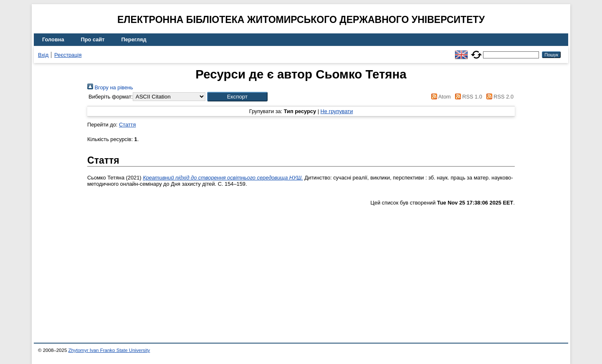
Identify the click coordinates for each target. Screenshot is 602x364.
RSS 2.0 (498, 97)
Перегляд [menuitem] (134, 39)
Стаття (127, 125)
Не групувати (337, 111)
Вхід (43, 55)
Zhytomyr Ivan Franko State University (109, 350)
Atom (440, 97)
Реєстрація (68, 55)
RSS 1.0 (467, 97)
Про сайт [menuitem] (93, 39)
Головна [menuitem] (53, 39)
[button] (237, 97)
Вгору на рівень (110, 87)
